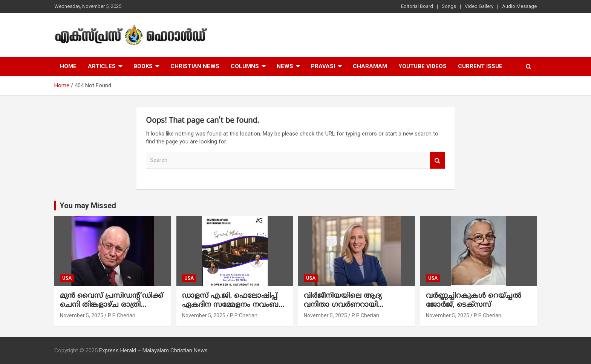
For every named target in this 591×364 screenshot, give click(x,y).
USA (67, 278)
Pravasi (323, 66)
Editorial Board (417, 6)
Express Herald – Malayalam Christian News (153, 350)
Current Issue (480, 66)
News (285, 66)
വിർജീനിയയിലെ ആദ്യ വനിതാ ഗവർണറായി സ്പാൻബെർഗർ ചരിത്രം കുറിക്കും (347, 310)
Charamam (370, 66)
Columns (245, 66)
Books (143, 66)
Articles (102, 66)
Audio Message (519, 6)
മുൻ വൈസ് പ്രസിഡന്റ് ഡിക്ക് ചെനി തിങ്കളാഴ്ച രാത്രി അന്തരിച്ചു (112, 305)
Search (438, 160)
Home (68, 66)
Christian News (195, 66)
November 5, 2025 (82, 315)
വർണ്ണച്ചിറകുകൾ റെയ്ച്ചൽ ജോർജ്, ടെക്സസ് (474, 301)
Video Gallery (479, 6)
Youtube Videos (423, 66)
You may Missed (88, 206)
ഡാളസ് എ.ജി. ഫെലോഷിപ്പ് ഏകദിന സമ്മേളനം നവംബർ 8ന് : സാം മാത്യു (233, 305)
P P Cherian (122, 315)
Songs (449, 6)
